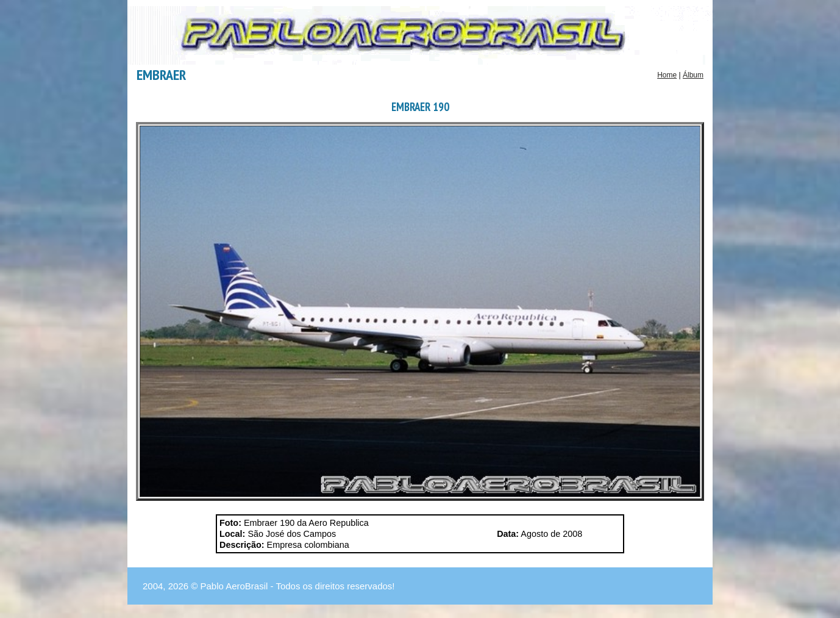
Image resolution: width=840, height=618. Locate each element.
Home (667, 75)
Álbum (693, 75)
